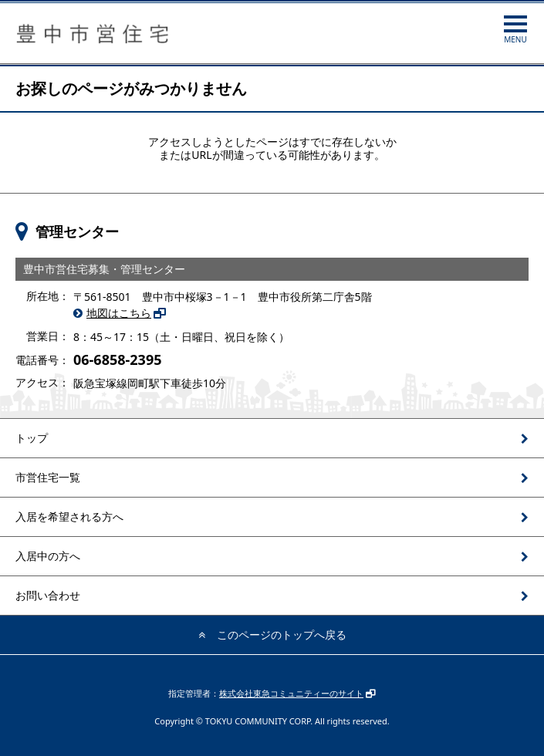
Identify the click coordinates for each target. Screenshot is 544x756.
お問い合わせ (48, 595)
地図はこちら (119, 313)
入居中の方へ (48, 556)
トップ (32, 438)
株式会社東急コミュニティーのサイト (291, 693)
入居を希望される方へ (69, 516)
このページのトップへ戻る (282, 634)
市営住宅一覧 (48, 477)
